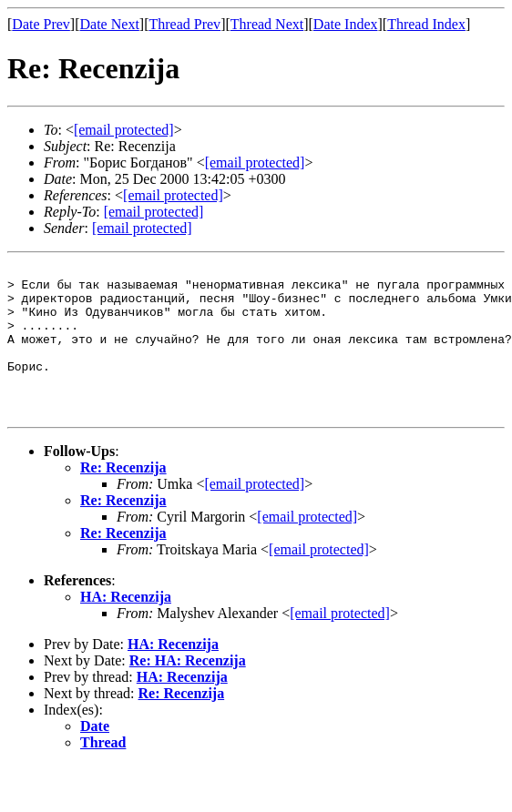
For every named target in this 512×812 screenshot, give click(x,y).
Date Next (110, 24)
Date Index (346, 24)
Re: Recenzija (123, 497)
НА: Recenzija (126, 627)
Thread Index (426, 24)
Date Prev (41, 24)
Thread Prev (184, 24)
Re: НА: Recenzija (188, 690)
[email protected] (254, 514)
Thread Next (267, 24)
